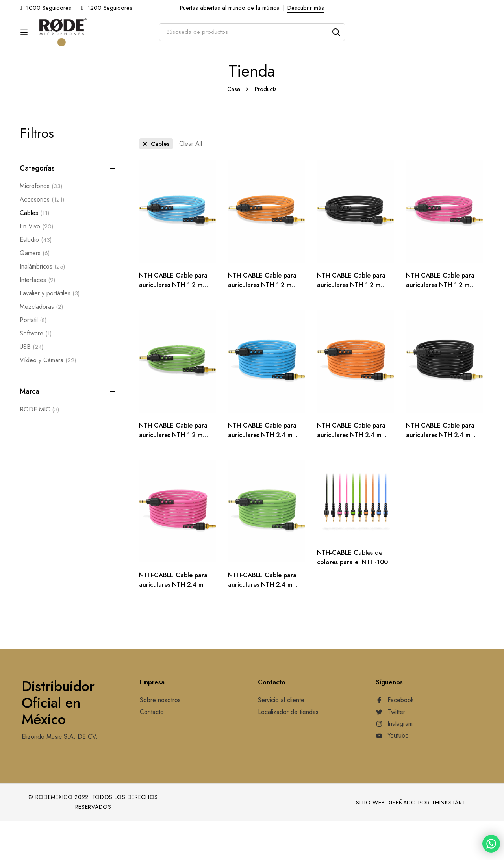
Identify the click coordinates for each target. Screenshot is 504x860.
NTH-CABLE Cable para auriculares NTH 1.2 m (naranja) (262, 324)
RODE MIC (39, 449)
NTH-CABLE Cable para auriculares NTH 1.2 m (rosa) (440, 324)
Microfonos (41, 225)
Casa (234, 128)
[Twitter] (391, 751)
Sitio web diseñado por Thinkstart (411, 841)
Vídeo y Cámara (48, 399)
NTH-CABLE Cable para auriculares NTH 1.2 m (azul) (173, 324)
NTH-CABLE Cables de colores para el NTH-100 (352, 596)
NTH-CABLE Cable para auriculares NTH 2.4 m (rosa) (173, 624)
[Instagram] (394, 763)
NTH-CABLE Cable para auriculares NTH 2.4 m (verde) (262, 624)
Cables (34, 252)
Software (36, 373)
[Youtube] (392, 775)
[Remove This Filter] (191, 183)
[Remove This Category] (156, 183)
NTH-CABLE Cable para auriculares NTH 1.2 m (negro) (351, 324)
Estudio (36, 279)
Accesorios (42, 239)
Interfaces (37, 319)
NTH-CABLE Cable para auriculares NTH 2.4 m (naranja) (351, 474)
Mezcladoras (41, 346)
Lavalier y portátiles (50, 332)
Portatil (33, 359)
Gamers (35, 292)
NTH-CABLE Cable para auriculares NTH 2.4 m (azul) (262, 474)
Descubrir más (306, 8)
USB (31, 386)
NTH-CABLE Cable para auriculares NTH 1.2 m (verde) (173, 474)
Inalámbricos (42, 306)
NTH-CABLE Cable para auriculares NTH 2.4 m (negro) (440, 474)
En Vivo (36, 265)
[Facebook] (395, 739)
